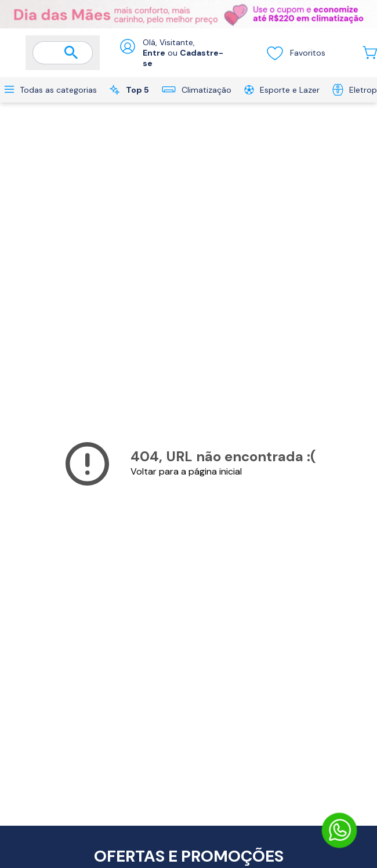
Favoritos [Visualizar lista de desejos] (296, 53)
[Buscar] (71, 53)
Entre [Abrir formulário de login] (154, 53)
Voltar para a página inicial (186, 471)
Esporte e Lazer (282, 90)
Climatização (197, 90)
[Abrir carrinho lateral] (370, 52)
